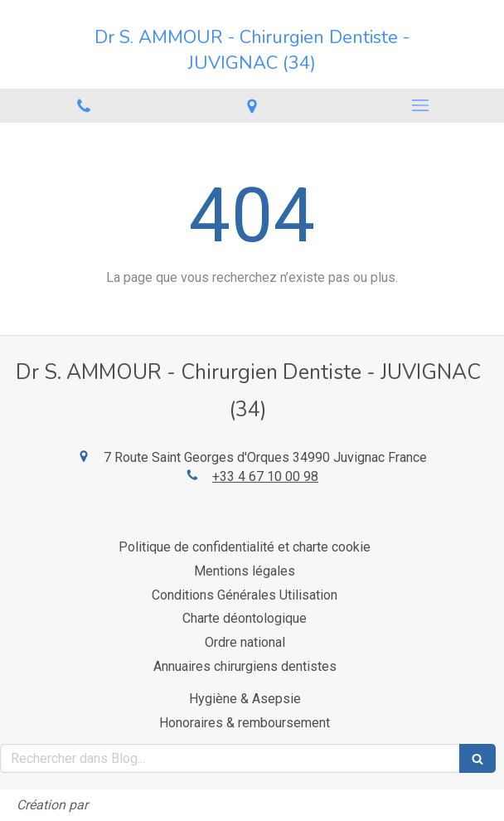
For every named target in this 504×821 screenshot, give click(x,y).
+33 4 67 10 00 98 (265, 476)
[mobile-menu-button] (420, 105)
